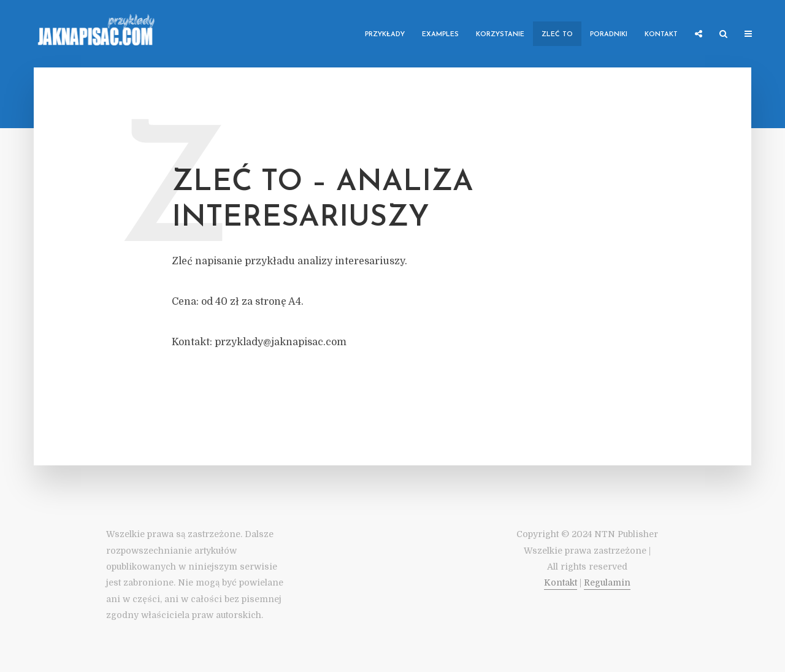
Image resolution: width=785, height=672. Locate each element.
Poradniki (609, 35)
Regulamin (607, 582)
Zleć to (557, 35)
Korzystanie (500, 35)
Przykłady (385, 35)
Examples (440, 35)
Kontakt (661, 35)
